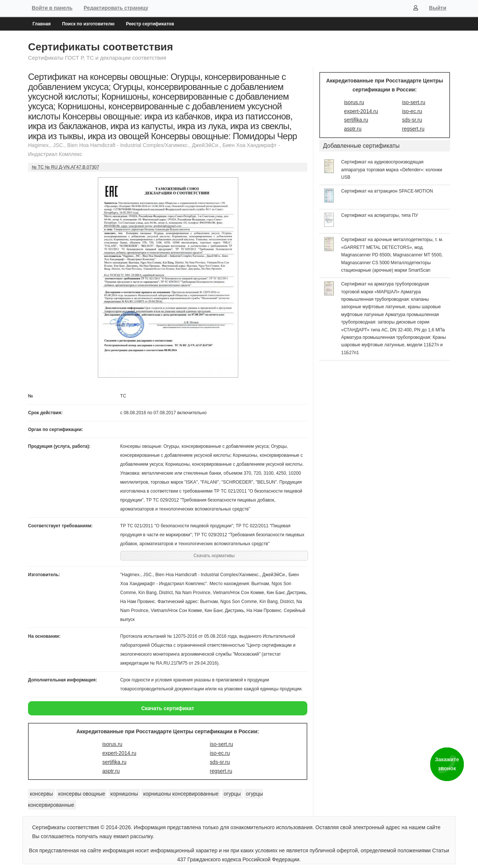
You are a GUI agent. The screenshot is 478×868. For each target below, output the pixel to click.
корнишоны (124, 794)
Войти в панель (52, 8)
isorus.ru (112, 744)
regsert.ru (221, 771)
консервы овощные (82, 794)
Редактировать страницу (116, 8)
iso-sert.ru (221, 744)
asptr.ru (111, 771)
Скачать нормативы (214, 556)
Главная (42, 24)
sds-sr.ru (220, 762)
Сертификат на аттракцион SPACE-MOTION (387, 191)
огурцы (232, 794)
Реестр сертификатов (150, 24)
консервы (41, 794)
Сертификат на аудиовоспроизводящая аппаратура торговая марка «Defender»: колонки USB (392, 170)
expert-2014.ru (119, 753)
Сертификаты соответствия (100, 47)
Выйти (438, 8)
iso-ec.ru (220, 753)
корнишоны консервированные (181, 794)
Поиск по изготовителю (88, 24)
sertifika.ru (114, 762)
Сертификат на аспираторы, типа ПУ (380, 215)
